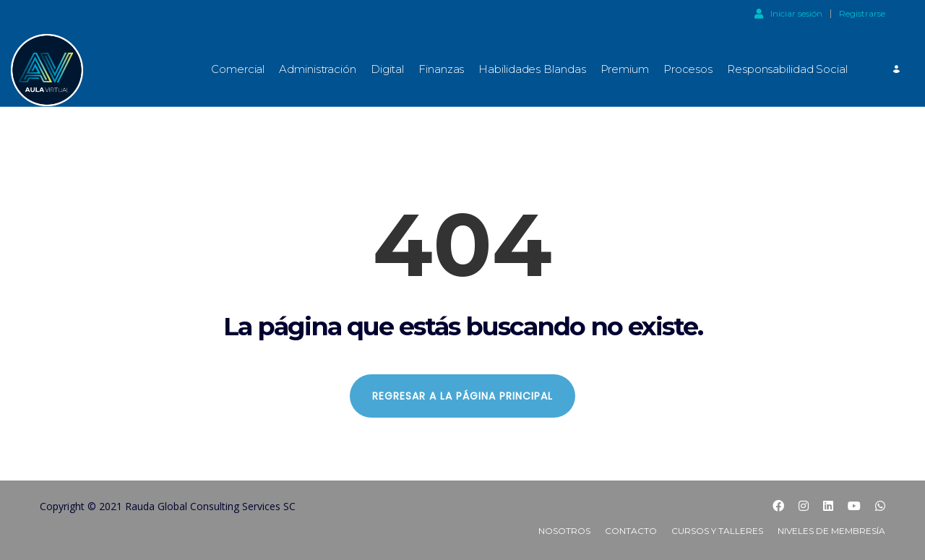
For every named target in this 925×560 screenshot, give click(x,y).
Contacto (631, 531)
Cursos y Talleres (717, 531)
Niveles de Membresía (831, 531)
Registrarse (862, 14)
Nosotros (564, 531)
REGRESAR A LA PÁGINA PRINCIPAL (462, 396)
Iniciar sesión (788, 13)
